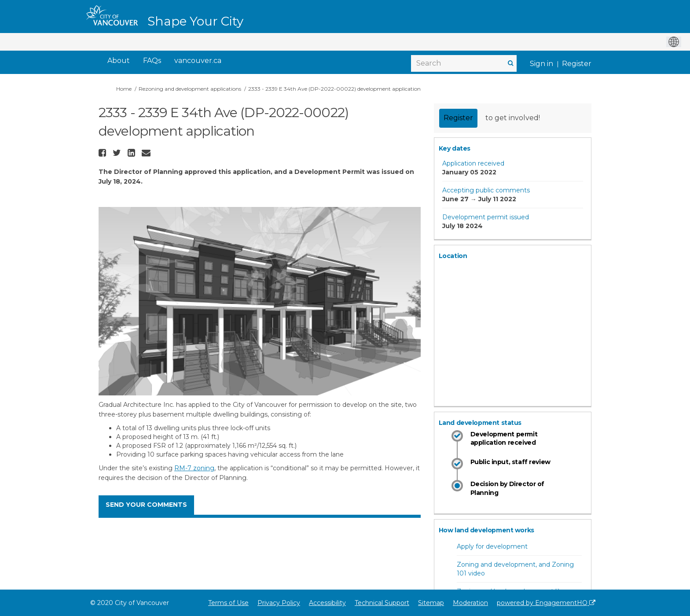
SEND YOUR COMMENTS (146, 505)
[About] (119, 61)
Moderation (470, 603)
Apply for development (492, 546)
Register (577, 64)
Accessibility (327, 603)
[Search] (464, 63)
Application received (473, 163)
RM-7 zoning (194, 468)
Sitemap (431, 603)
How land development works (486, 530)
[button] (103, 153)
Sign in (541, 64)
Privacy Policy (279, 603)
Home (124, 89)
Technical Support (382, 603)
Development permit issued (486, 217)
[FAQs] (152, 61)
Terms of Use (228, 603)
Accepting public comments (486, 190)
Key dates (455, 148)
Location (453, 256)
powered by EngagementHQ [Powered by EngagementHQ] (546, 603)
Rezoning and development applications (190, 89)
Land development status (480, 423)
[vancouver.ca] (198, 61)
